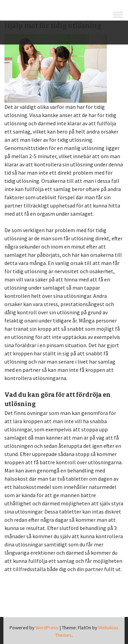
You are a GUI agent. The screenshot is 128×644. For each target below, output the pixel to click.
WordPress (47, 628)
